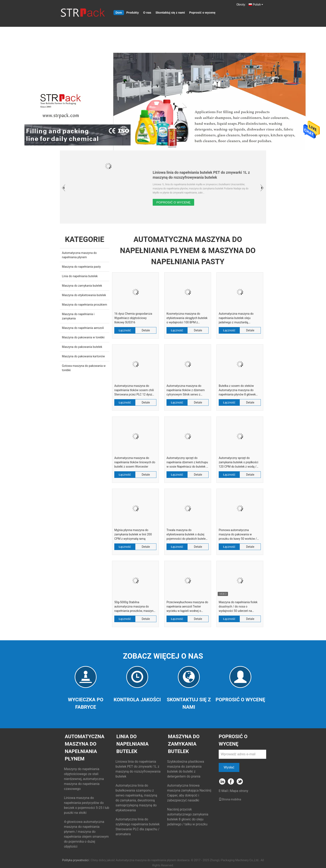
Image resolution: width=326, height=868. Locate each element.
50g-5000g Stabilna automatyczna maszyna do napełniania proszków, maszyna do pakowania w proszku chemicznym (135, 607)
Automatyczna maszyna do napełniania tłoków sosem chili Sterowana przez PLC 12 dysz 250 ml (134, 390)
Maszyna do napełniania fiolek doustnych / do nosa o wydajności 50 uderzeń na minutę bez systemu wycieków (238, 607)
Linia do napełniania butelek (80, 276)
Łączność (125, 330)
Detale (146, 330)
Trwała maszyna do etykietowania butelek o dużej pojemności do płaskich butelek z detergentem (187, 535)
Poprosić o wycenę (202, 13)
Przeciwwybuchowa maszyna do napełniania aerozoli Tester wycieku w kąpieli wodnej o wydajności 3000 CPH (187, 607)
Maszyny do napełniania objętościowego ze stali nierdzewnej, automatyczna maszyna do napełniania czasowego (84, 779)
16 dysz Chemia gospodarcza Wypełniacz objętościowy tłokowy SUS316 (133, 318)
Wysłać (229, 767)
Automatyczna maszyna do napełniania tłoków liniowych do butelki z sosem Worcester (135, 462)
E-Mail (223, 791)
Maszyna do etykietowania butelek (84, 295)
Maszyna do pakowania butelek (82, 347)
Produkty (133, 13)
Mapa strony (239, 791)
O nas (147, 13)
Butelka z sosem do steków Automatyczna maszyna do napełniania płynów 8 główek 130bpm (237, 390)
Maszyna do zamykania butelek (82, 286)
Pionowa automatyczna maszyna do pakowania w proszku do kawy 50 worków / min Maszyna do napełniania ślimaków (238, 535)
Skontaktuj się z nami (170, 13)
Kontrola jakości (137, 700)
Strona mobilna (230, 799)
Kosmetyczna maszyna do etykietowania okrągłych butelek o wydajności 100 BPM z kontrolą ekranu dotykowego (187, 318)
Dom (119, 13)
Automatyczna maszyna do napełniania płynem (85, 748)
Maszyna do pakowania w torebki (83, 337)
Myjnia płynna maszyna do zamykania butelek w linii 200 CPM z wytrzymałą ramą (133, 534)
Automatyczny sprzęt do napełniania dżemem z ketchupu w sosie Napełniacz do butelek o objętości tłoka (187, 463)
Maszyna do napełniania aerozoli (83, 328)
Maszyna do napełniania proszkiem (84, 305)
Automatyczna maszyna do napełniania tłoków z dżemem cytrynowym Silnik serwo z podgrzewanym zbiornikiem (186, 390)
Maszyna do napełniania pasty (81, 267)
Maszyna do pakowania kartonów (83, 356)
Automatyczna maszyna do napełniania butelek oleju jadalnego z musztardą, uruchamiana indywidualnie (236, 318)
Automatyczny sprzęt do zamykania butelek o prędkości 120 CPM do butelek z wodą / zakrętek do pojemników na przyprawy (239, 463)
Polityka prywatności (75, 860)
